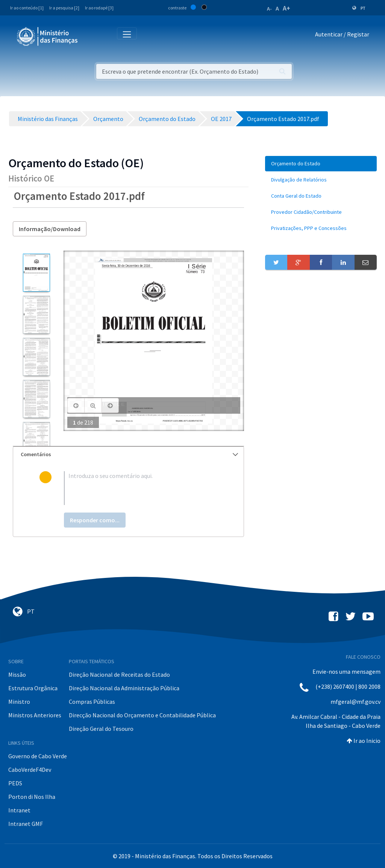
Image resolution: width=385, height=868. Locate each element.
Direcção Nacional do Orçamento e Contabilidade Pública (142, 715)
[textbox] (141, 488)
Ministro (19, 702)
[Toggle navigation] (90, 36)
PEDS (15, 783)
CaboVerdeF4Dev (30, 770)
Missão (17, 674)
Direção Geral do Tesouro (101, 729)
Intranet (19, 810)
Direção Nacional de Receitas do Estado (119, 674)
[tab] (128, 454)
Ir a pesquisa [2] (64, 8)
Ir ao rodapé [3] (99, 8)
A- (269, 9)
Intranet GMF (26, 824)
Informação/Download (50, 229)
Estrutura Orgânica (33, 688)
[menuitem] (321, 164)
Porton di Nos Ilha (32, 797)
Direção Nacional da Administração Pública (124, 688)
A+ (286, 8)
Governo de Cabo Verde (38, 756)
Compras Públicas (92, 702)
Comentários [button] (129, 454)
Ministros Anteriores (35, 715)
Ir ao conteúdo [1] (27, 8)
